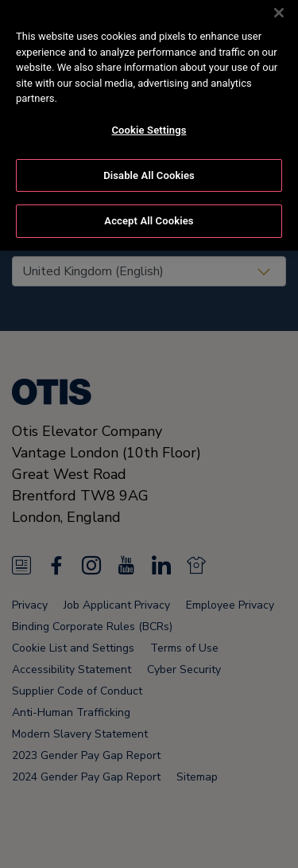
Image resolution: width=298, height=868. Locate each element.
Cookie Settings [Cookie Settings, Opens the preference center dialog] (149, 121)
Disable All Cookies (149, 166)
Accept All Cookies (149, 212)
